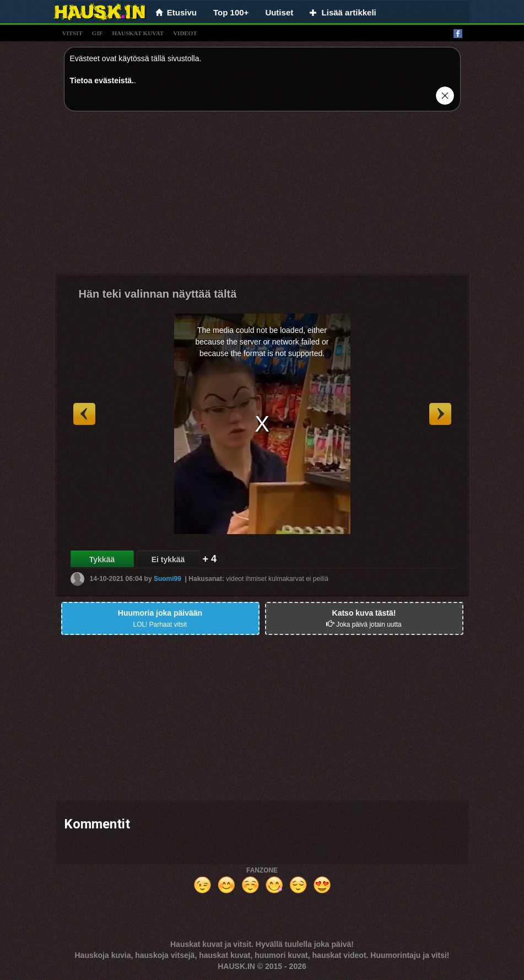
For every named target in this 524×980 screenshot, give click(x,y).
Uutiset (279, 12)
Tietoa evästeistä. (102, 80)
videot (185, 33)
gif (98, 33)
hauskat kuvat (138, 33)
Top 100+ (231, 12)
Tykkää (102, 559)
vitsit (72, 33)
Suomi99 (168, 579)
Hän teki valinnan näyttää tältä (158, 294)
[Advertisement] (262, 197)
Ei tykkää (168, 559)
